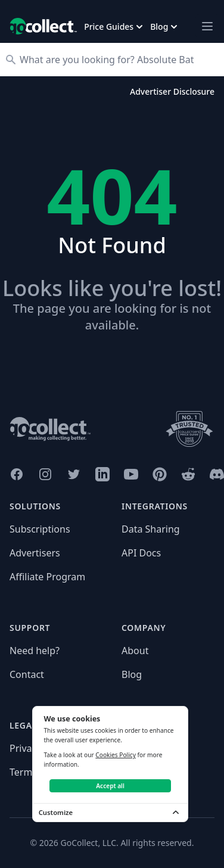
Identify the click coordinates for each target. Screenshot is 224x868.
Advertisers (35, 553)
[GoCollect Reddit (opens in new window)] (188, 474)
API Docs (141, 553)
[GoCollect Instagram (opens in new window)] (45, 474)
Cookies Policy (116, 755)
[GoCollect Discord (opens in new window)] (217, 474)
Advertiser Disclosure (172, 91)
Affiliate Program (47, 577)
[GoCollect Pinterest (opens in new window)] (160, 474)
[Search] (118, 60)
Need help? (35, 651)
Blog (132, 674)
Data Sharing (151, 529)
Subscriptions (40, 529)
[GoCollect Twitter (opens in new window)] (74, 474)
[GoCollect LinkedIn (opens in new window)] (102, 474)
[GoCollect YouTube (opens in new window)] (131, 474)
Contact (27, 674)
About (135, 651)
